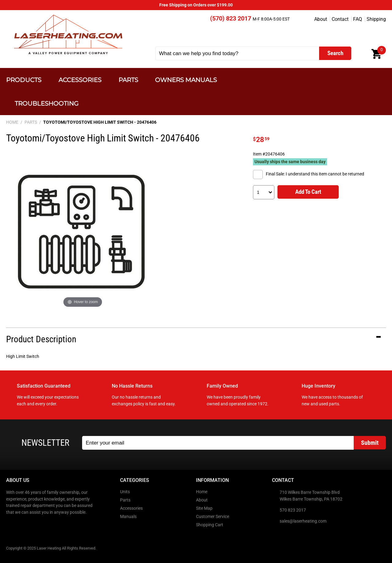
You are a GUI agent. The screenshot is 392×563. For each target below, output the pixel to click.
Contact (340, 19)
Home (202, 492)
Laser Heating (68, 34)
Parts (128, 80)
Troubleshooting (47, 103)
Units (125, 492)
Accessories (80, 80)
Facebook (11, 525)
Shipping (376, 19)
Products (24, 80)
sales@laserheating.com (303, 521)
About (321, 19)
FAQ (358, 19)
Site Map (204, 508)
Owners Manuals (186, 80)
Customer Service (213, 517)
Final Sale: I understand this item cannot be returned (315, 174)
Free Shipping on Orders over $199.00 (196, 5)
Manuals (128, 517)
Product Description (41, 339)
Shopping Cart (210, 525)
